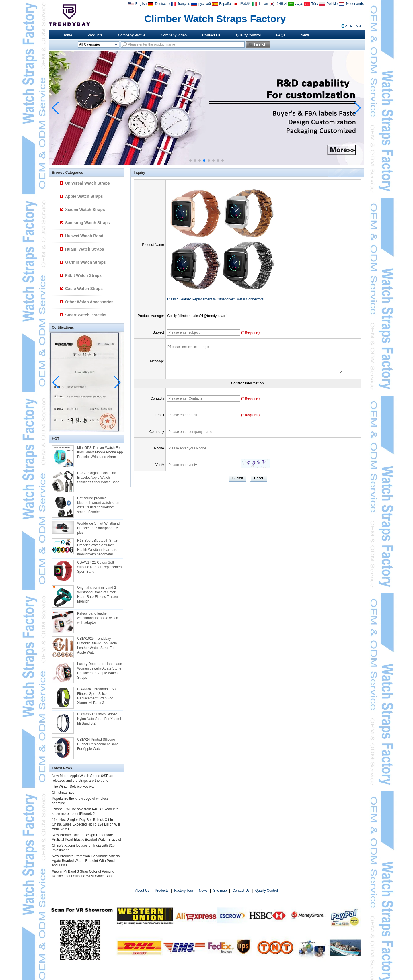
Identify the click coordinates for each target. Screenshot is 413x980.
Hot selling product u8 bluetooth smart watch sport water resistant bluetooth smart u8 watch (98, 505)
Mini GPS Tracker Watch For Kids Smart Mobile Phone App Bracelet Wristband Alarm (100, 452)
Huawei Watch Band (84, 236)
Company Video (174, 35)
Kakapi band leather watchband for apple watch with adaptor (98, 618)
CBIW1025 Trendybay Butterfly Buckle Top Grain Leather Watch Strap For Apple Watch (97, 645)
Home (67, 35)
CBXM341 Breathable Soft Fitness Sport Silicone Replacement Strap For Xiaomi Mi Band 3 (97, 696)
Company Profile (132, 35)
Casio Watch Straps (84, 289)
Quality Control (249, 35)
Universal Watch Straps (87, 183)
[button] (190, 161)
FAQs (281, 35)
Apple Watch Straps (84, 196)
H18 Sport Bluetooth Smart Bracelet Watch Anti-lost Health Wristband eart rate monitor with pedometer (98, 547)
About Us (142, 891)
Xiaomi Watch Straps (85, 210)
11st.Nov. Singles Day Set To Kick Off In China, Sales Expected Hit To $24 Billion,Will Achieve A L (86, 824)
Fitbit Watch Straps (83, 275)
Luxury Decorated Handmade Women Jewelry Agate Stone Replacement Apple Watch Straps (100, 671)
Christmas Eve (63, 793)
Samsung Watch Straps (87, 223)
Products (95, 35)
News (305, 35)
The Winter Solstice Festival (73, 787)
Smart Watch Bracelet (86, 315)
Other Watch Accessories (89, 302)
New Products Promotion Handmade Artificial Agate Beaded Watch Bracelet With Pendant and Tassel (86, 861)
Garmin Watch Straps (85, 262)
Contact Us (211, 35)
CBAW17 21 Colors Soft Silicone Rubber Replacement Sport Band (100, 567)
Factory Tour (184, 891)
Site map (220, 891)
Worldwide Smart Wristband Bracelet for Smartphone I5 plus (98, 528)
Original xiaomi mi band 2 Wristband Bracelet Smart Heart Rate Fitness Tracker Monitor (98, 594)
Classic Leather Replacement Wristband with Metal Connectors (215, 299)
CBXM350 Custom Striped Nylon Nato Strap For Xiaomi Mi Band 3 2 (99, 719)
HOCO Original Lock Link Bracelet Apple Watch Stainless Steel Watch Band (98, 478)
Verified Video (354, 26)
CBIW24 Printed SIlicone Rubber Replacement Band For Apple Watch (98, 744)
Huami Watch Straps (85, 249)
